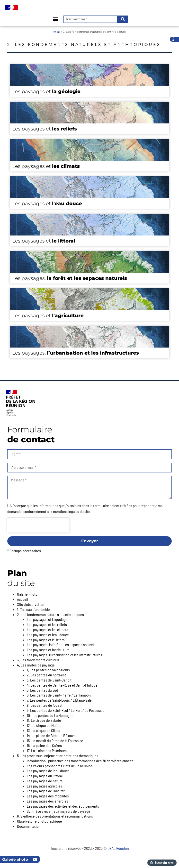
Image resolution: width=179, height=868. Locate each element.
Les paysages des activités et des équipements (63, 806)
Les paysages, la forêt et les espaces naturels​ (61, 645)
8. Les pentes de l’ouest (45, 705)
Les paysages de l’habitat (46, 791)
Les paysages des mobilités (48, 796)
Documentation (29, 826)
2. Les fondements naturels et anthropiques (50, 614)
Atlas (57, 32)
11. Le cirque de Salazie (44, 720)
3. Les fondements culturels (38, 660)
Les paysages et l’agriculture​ (48, 650)
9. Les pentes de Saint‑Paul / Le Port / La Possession (67, 710)
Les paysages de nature (45, 781)
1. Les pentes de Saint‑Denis (48, 670)
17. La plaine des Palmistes (47, 750)
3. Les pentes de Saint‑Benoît (49, 680)
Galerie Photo (27, 594)
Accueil (22, 599)
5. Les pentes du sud (42, 690)
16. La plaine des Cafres (44, 745)
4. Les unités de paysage (36, 665)
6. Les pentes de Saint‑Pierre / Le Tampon (59, 695)
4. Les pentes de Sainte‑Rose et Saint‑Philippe (62, 685)
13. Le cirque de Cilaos (43, 730)
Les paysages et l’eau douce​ (48, 635)
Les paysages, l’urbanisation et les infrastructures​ (64, 655)
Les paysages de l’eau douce (48, 771)
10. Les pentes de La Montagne (50, 715)
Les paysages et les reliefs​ (47, 624)
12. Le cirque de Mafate (44, 725)
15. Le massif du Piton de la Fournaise (55, 741)
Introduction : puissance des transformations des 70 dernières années (80, 761)
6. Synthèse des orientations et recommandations (55, 816)
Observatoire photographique (40, 821)
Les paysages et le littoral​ (46, 640)
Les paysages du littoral (45, 776)
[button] (55, 19)
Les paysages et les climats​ (47, 629)
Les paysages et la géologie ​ (48, 619)
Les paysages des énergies (47, 801)
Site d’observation (31, 604)
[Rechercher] (122, 19)
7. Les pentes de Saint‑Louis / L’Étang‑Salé (59, 700)
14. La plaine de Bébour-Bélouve (51, 735)
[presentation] (38, 525)
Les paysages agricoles (44, 786)
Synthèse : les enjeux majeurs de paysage (58, 811)
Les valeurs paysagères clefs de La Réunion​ (60, 766)
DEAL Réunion (118, 848)
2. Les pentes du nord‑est (46, 675)
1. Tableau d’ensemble (33, 609)
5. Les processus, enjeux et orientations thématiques (58, 756)
